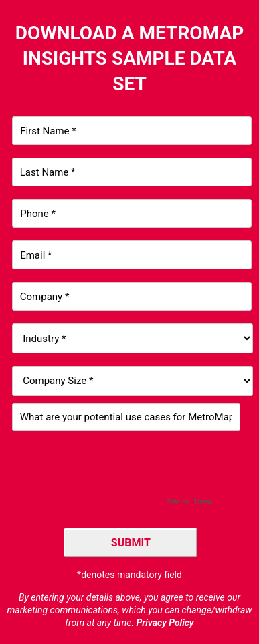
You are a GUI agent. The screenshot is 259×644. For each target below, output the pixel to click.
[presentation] (114, 470)
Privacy (178, 502)
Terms (203, 502)
